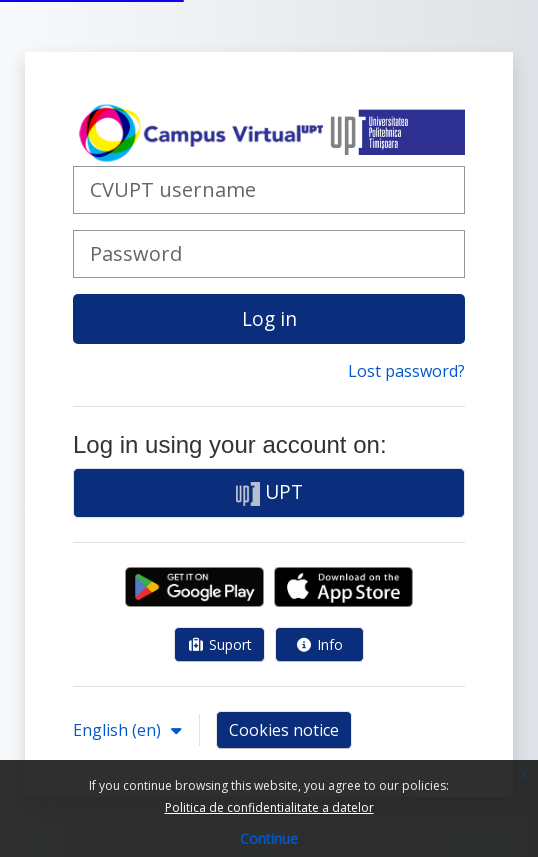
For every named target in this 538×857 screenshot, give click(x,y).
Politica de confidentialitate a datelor (269, 807)
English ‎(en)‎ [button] (119, 730)
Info (320, 644)
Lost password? (406, 371)
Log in (269, 318)
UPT (269, 492)
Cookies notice (284, 730)
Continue (269, 838)
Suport (219, 644)
